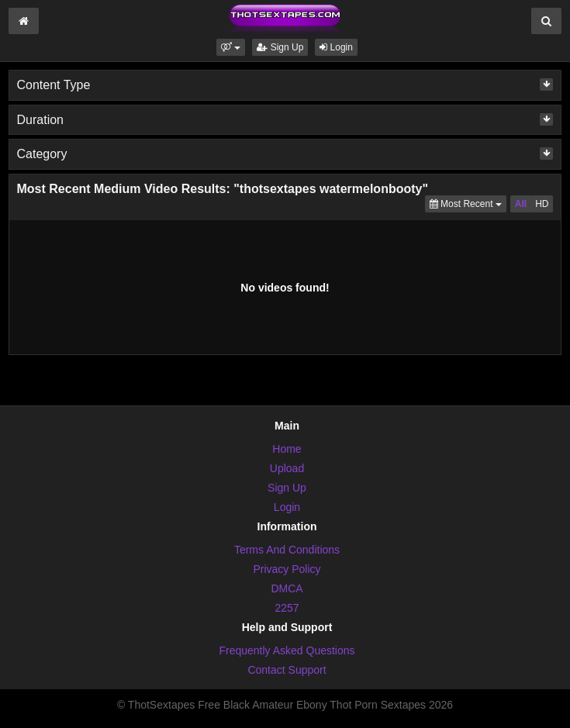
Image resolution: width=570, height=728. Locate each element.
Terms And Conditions (287, 550)
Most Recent (468, 203)
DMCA (287, 588)
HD (542, 204)
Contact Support (287, 670)
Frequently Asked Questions (287, 650)
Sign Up (280, 47)
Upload (287, 468)
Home (287, 449)
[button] (231, 47)
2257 (287, 608)
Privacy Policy (287, 569)
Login (336, 47)
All (521, 204)
